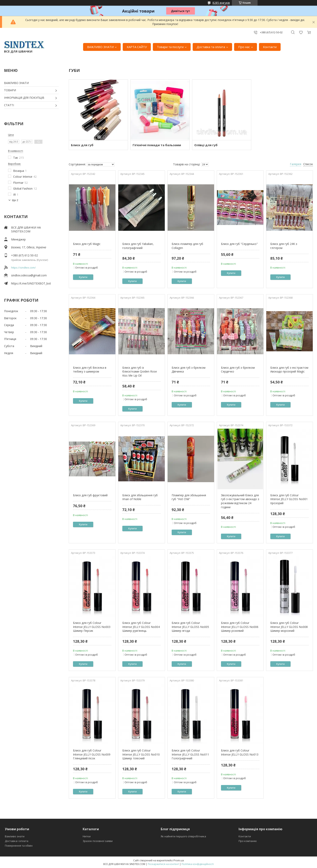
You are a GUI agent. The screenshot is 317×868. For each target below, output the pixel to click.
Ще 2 (15, 200)
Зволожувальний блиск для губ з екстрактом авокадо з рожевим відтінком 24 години (240, 501)
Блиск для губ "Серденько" (239, 244)
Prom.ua (179, 860)
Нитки (87, 836)
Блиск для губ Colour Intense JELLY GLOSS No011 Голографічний (190, 754)
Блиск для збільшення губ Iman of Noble (140, 497)
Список (308, 164)
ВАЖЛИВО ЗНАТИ (100, 47)
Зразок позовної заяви (98, 841)
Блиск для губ (82, 145)
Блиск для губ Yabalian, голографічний (138, 246)
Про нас (244, 47)
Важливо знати (15, 836)
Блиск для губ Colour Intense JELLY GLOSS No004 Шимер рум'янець (141, 627)
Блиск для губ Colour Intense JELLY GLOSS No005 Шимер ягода (190, 627)
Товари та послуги (170, 47)
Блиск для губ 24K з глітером (284, 246)
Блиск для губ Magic (87, 244)
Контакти (270, 47)
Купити (83, 277)
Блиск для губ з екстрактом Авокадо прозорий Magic (289, 370)
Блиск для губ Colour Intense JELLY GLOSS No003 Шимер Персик (92, 627)
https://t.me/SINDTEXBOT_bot (31, 283)
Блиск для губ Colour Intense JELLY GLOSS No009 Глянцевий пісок (92, 754)
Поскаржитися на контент (163, 864)
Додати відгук (301, 32)
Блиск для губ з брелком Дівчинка (189, 370)
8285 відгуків (221, 3)
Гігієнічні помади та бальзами (157, 145)
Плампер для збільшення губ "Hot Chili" (189, 497)
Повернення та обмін (19, 846)
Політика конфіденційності (198, 864)
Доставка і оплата (17, 841)
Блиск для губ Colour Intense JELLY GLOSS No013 (240, 752)
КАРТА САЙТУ (137, 47)
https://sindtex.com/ (23, 268)
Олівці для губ (206, 145)
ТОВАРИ (10, 90)
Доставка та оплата (211, 47)
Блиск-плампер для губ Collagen (187, 246)
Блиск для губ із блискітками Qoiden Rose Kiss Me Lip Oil (140, 372)
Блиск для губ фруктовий (90, 495)
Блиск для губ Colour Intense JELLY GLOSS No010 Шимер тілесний (141, 754)
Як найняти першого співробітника (183, 836)
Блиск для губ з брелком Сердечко (238, 370)
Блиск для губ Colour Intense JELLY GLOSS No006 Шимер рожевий (240, 627)
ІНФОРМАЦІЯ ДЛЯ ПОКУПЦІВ (24, 98)
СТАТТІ (9, 105)
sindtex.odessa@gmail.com (29, 275)
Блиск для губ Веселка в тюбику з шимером (90, 370)
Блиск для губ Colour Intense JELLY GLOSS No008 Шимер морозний (289, 627)
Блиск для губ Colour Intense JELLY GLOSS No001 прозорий (289, 499)
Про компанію (248, 841)
